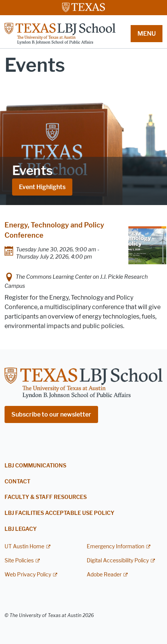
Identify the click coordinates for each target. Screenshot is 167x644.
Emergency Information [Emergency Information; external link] (115, 547)
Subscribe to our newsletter (51, 414)
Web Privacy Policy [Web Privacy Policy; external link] (28, 575)
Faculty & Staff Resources (46, 497)
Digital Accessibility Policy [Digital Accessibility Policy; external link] (118, 561)
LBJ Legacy (21, 529)
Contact (17, 482)
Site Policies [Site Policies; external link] (19, 561)
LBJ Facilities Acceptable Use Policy (59, 513)
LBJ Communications (35, 466)
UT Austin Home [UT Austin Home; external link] (24, 547)
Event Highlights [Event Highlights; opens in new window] (42, 187)
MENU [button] (147, 34)
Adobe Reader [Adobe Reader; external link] (104, 575)
